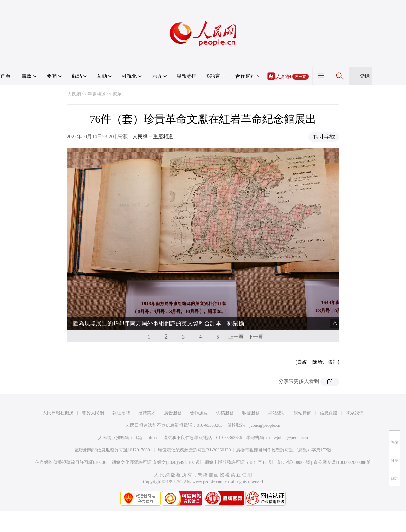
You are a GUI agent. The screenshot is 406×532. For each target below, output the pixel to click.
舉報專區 (187, 76)
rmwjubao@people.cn (288, 438)
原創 (117, 94)
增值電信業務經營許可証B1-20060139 (194, 450)
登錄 (364, 76)
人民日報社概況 (58, 413)
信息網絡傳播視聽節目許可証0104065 (72, 462)
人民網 (74, 94)
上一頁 (236, 337)
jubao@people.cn (265, 425)
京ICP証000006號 (293, 462)
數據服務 (251, 413)
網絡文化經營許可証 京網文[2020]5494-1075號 (157, 462)
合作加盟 (199, 413)
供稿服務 (225, 413)
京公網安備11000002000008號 (342, 462)
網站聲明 (277, 413)
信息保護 (329, 413)
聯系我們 (355, 413)
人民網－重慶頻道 (153, 136)
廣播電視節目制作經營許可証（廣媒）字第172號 (284, 450)
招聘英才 (147, 413)
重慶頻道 (97, 94)
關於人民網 (93, 413)
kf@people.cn (146, 438)
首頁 (5, 76)
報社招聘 (121, 413)
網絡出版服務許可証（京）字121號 (239, 462)
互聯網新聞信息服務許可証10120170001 (113, 450)
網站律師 (303, 413)
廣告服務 (173, 413)
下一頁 (256, 337)
